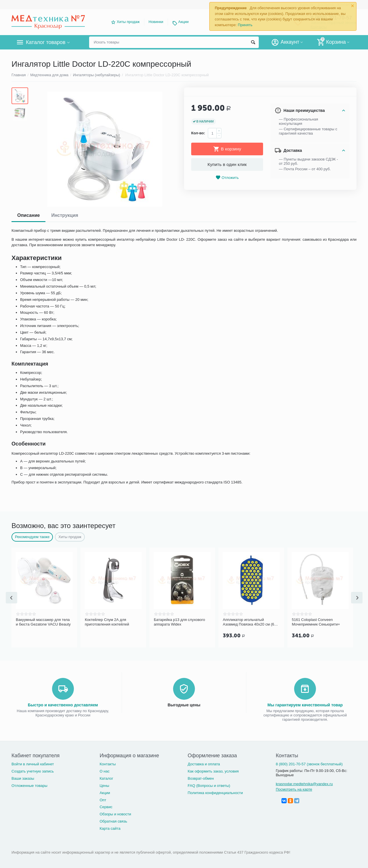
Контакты (108, 764)
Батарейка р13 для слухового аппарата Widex (248, 622)
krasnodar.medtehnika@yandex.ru (304, 784)
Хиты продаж (128, 22)
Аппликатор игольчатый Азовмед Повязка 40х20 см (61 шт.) (319, 622)
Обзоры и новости (115, 814)
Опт (103, 800)
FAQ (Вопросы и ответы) (209, 786)
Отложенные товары (29, 786)
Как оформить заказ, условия (213, 771)
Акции (183, 22)
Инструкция (65, 215)
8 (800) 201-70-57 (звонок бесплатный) (309, 764)
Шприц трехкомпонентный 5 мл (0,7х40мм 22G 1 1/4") (43, 622)
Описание (28, 215)
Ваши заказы (23, 778)
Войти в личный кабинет (33, 764)
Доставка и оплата (204, 764)
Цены (104, 786)
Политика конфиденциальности (215, 793)
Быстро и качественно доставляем (63, 705)
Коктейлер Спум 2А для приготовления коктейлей (176, 622)
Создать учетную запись (33, 771)
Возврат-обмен (201, 778)
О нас (105, 771)
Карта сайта (110, 828)
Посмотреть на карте (294, 789)
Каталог (106, 778)
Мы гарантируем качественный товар (305, 705)
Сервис (106, 807)
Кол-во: (198, 133)
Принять (245, 25)
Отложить (227, 178)
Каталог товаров (46, 42)
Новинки (156, 22)
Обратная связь (113, 821)
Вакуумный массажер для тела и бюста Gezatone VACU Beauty (112, 622)
